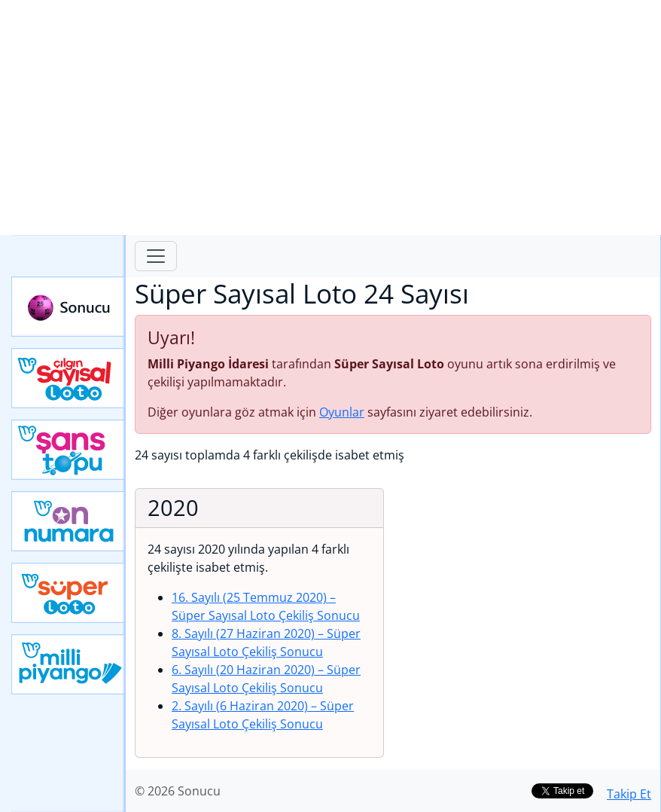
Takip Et (629, 794)
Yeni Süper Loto (69, 593)
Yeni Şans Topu (69, 450)
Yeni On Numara (69, 521)
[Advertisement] (330, 118)
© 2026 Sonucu (178, 791)
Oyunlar (342, 412)
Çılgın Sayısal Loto (69, 378)
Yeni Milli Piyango (69, 664)
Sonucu (69, 307)
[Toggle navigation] (156, 256)
